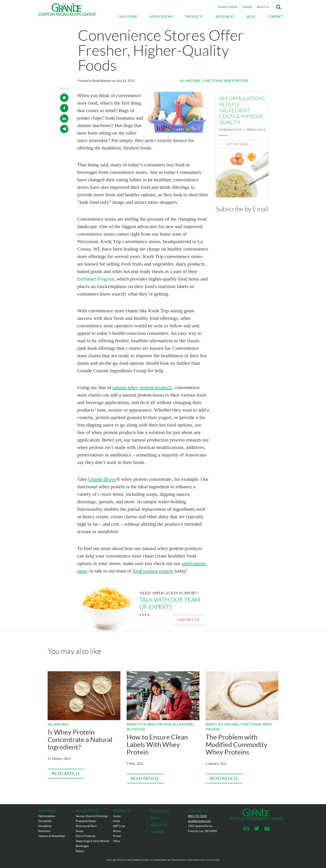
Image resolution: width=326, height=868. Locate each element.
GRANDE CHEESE (227, 7)
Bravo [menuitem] (117, 831)
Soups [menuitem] (80, 831)
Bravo (211, 724)
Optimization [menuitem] (47, 816)
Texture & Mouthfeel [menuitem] (52, 836)
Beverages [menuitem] (82, 846)
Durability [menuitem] (45, 821)
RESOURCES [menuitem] (225, 17)
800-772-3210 (197, 816)
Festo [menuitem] (117, 821)
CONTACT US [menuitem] (198, 811)
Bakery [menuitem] (80, 851)
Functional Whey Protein (225, 81)
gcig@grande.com (199, 821)
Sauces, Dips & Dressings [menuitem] (92, 816)
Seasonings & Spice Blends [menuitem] (93, 841)
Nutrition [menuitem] (44, 831)
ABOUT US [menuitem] (159, 825)
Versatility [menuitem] (45, 826)
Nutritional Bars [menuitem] (86, 826)
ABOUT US (263, 7)
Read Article (66, 774)
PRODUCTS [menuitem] (194, 17)
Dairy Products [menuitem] (86, 836)
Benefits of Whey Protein (149, 724)
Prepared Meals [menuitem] (86, 821)
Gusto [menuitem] (117, 816)
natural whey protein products (142, 387)
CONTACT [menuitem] (276, 17)
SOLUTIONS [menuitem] (128, 17)
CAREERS (247, 7)
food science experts (153, 571)
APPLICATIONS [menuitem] (161, 17)
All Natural (190, 81)
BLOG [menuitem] (251, 17)
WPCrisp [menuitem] (119, 826)
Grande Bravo (102, 479)
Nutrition (136, 729)
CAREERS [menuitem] (158, 832)
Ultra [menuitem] (116, 841)
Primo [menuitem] (117, 836)
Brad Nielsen (102, 81)
